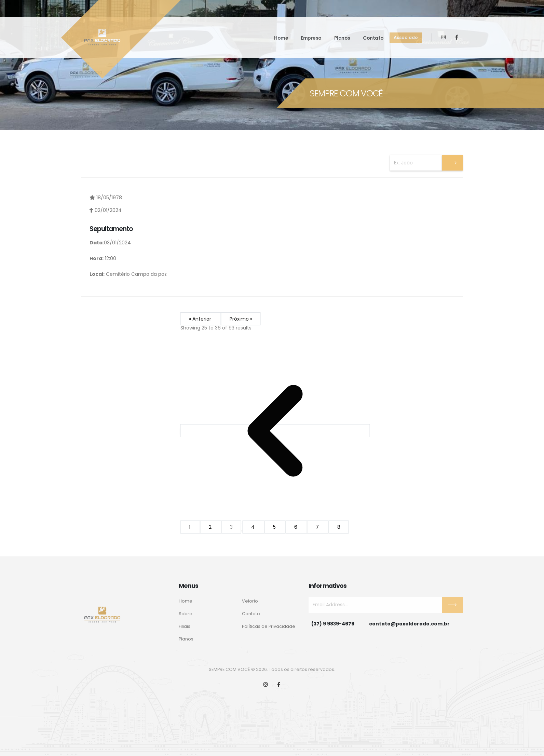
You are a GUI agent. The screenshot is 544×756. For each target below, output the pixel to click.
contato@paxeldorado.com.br (409, 624)
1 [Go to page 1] (190, 527)
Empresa (311, 38)
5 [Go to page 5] (275, 527)
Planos (342, 38)
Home (281, 38)
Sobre (186, 614)
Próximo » (241, 319)
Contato (373, 38)
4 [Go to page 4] (254, 527)
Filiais (185, 626)
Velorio (250, 601)
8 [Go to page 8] (339, 527)
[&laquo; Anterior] (275, 431)
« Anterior (201, 319)
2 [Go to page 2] (211, 527)
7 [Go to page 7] (318, 527)
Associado (406, 37)
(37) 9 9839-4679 (333, 624)
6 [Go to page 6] (296, 527)
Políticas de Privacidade (269, 626)
